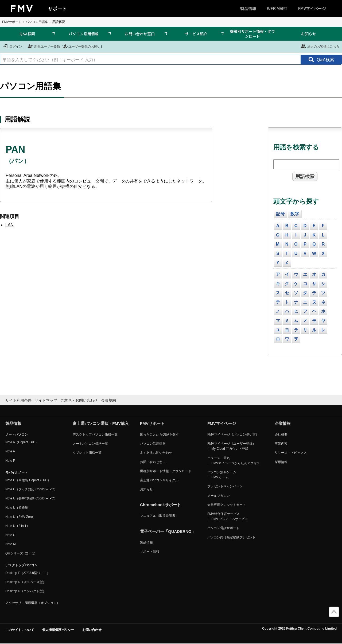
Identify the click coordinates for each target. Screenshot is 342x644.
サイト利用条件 (18, 400)
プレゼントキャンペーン (225, 486)
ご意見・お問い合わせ (79, 400)
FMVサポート (12, 22)
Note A (10, 451)
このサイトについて (20, 630)
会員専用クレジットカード (227, 505)
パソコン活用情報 (84, 34)
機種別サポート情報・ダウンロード (252, 34)
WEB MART (277, 8)
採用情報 (281, 462)
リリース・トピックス (291, 453)
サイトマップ (46, 400)
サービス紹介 (196, 34)
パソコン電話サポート (223, 528)
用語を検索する (296, 147)
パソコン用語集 (37, 22)
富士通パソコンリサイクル (159, 480)
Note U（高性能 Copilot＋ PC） (28, 480)
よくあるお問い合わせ (156, 453)
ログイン (12, 46)
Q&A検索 (27, 34)
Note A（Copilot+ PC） (22, 442)
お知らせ (309, 34)
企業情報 (283, 423)
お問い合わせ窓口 (140, 34)
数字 (295, 214)
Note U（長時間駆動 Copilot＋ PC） (31, 498)
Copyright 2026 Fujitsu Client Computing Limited (299, 629)
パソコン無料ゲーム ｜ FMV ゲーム (222, 475)
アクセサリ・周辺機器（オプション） (33, 603)
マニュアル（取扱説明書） (159, 516)
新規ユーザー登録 (44, 46)
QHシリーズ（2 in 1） (21, 553)
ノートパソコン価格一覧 (90, 444)
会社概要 (281, 434)
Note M (11, 544)
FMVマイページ (312, 8)
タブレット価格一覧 (87, 453)
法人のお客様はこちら (320, 46)
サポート (57, 9)
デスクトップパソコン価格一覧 (95, 434)
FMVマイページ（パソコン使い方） (233, 434)
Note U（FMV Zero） (21, 517)
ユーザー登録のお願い (82, 46)
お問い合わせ (92, 630)
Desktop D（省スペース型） (26, 582)
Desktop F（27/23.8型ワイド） (28, 573)
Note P (10, 461)
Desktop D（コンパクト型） (26, 591)
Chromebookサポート (160, 505)
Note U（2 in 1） (18, 526)
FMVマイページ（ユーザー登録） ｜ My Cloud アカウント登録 (232, 446)
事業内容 (281, 444)
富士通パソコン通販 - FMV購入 (101, 423)
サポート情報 (150, 552)
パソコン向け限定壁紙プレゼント (231, 537)
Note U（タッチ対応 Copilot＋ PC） (31, 489)
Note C (10, 535)
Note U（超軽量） (18, 508)
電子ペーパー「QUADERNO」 (168, 531)
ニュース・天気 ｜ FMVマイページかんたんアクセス (234, 461)
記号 (281, 214)
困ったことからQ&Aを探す (159, 434)
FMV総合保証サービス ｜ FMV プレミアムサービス (228, 516)
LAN (9, 225)
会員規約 (108, 400)
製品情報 (248, 8)
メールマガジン (219, 496)
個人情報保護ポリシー (58, 630)
